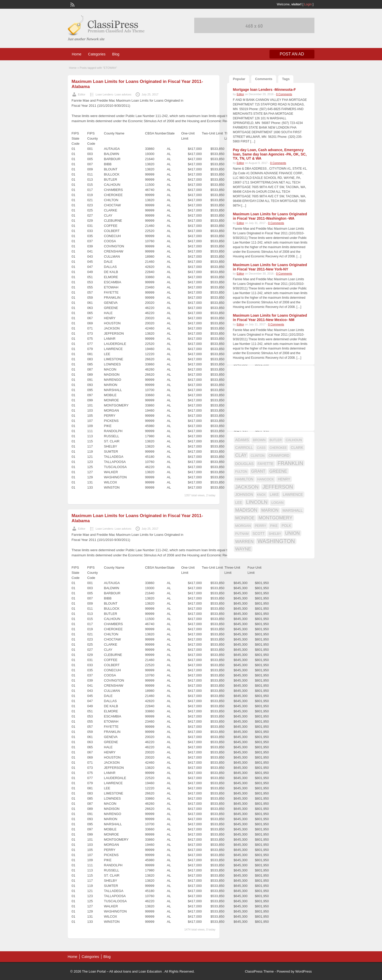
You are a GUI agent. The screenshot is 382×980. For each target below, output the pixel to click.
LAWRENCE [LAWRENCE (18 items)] (293, 494)
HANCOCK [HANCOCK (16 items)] (265, 479)
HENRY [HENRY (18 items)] (284, 479)
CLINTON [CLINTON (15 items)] (258, 456)
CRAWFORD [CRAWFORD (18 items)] (279, 455)
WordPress (303, 971)
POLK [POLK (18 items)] (286, 526)
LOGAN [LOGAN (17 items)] (277, 503)
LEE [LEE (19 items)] (239, 502)
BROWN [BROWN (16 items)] (259, 440)
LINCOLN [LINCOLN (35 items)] (257, 502)
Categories (97, 54)
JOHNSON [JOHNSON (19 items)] (244, 494)
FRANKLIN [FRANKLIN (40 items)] (290, 463)
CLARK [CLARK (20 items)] (297, 448)
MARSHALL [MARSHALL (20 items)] (292, 510)
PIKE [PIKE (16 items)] (274, 526)
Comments (264, 79)
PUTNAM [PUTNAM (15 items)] (242, 534)
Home (77, 54)
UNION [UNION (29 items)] (292, 533)
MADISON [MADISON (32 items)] (246, 510)
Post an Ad (292, 54)
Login (308, 4)
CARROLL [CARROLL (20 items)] (244, 448)
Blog (116, 54)
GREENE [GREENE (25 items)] (278, 471)
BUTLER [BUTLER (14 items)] (276, 440)
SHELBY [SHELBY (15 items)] (275, 534)
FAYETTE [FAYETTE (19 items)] (266, 464)
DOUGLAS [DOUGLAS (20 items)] (245, 464)
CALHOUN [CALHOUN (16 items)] (294, 440)
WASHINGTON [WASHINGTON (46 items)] (276, 541)
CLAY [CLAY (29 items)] (241, 455)
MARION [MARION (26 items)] (270, 510)
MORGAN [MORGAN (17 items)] (243, 526)
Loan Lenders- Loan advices (113, 94)
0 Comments (284, 94)
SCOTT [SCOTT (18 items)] (259, 533)
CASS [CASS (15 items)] (261, 448)
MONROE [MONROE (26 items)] (245, 518)
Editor (82, 94)
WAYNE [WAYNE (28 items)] (243, 549)
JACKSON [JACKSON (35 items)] (247, 487)
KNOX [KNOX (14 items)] (262, 495)
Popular (239, 79)
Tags (286, 79)
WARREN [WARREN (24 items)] (244, 541)
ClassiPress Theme (259, 971)
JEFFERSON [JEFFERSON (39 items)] (278, 487)
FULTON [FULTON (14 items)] (241, 472)
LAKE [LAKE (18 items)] (274, 494)
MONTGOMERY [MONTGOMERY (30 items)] (275, 518)
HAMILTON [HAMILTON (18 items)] (244, 479)
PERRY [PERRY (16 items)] (260, 526)
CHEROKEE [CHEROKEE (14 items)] (278, 448)
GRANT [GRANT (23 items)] (258, 471)
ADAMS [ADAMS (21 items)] (242, 440)
